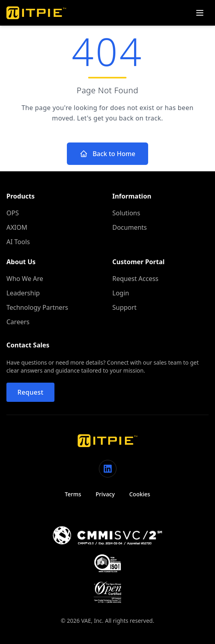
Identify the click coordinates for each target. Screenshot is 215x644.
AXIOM (17, 227)
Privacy (105, 494)
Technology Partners (37, 307)
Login (121, 293)
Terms (73, 494)
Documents (130, 227)
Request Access (136, 279)
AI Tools (18, 242)
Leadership (23, 293)
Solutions (127, 213)
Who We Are (25, 279)
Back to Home (107, 154)
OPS (13, 213)
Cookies (140, 494)
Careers (18, 322)
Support (125, 307)
